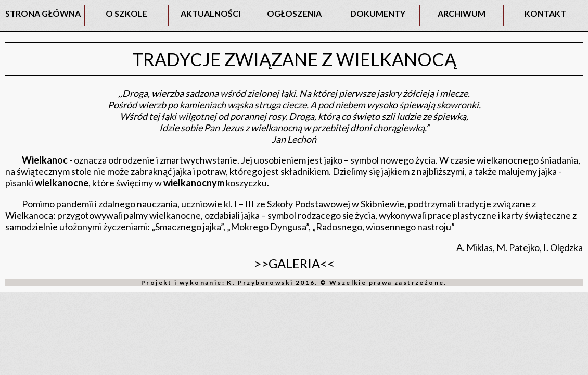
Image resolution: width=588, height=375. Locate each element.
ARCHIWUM (462, 13)
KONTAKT (545, 13)
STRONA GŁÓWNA (43, 13)
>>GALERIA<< (294, 263)
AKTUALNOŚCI (210, 13)
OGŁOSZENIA (294, 13)
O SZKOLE (126, 13)
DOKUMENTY (378, 13)
